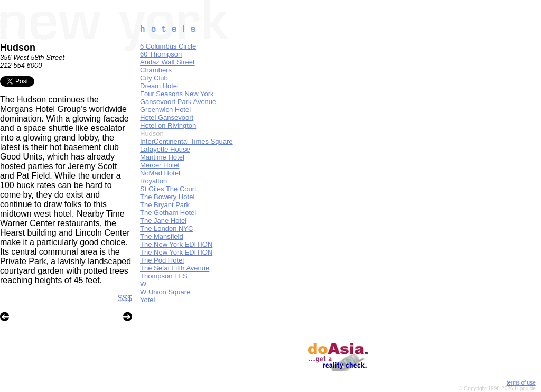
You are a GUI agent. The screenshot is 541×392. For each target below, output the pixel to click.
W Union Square (165, 292)
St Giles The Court (168, 189)
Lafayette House (165, 149)
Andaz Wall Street (167, 62)
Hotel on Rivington (168, 125)
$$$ (125, 298)
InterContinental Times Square (186, 141)
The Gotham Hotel (168, 213)
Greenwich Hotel (165, 110)
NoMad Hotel (160, 173)
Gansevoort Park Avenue (178, 102)
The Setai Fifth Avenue (175, 268)
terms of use (521, 383)
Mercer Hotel (160, 165)
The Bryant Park (165, 205)
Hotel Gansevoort (167, 118)
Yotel (147, 300)
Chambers (156, 70)
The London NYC (166, 228)
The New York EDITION (176, 244)
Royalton (153, 181)
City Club (154, 78)
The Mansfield (162, 236)
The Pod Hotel (162, 260)
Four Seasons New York (177, 94)
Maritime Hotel (162, 157)
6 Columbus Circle (168, 46)
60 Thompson (161, 54)
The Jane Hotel (163, 221)
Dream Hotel (159, 86)
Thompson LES (164, 276)
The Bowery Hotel (167, 197)
